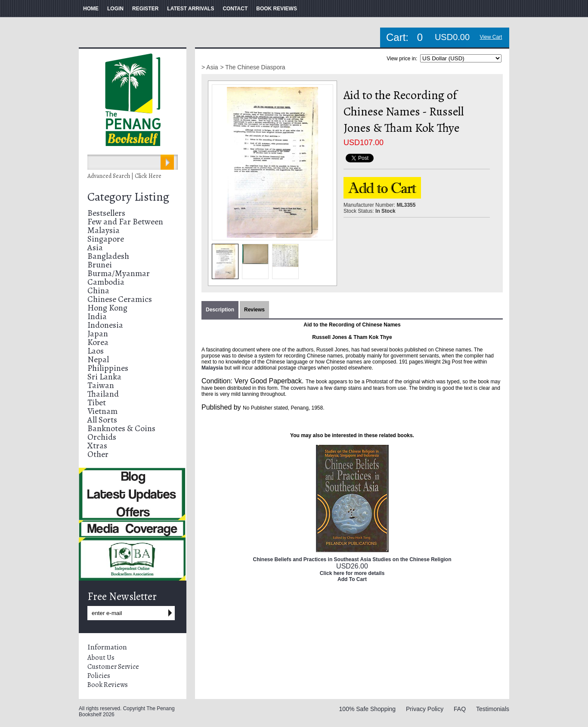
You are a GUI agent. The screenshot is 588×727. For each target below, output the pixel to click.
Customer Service (113, 667)
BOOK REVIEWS (277, 9)
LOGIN (115, 9)
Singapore (106, 239)
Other (98, 454)
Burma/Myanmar (119, 273)
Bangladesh (108, 256)
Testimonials (493, 709)
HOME (91, 9)
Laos (96, 351)
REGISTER (145, 9)
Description (220, 310)
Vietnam (102, 411)
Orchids (102, 437)
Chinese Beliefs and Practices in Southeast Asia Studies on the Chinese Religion (352, 559)
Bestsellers (106, 213)
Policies (99, 676)
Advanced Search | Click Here (124, 176)
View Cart (491, 37)
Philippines (108, 368)
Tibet (97, 402)
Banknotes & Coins (121, 428)
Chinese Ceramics (120, 299)
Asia (95, 247)
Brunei (100, 265)
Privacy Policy (425, 709)
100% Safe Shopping (368, 709)
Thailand (103, 394)
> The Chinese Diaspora (253, 67)
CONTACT (235, 9)
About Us (101, 658)
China (98, 290)
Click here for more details (352, 573)
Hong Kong (107, 308)
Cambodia (106, 282)
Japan (98, 334)
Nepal (98, 359)
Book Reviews (108, 685)
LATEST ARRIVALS (190, 9)
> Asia (210, 67)
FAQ (460, 709)
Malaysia (104, 230)
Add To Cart (352, 579)
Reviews (254, 310)
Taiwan (101, 385)
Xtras (97, 446)
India (97, 316)
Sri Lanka (104, 377)
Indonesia (105, 325)
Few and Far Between (125, 222)
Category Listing (128, 197)
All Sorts (102, 420)
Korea (98, 342)
